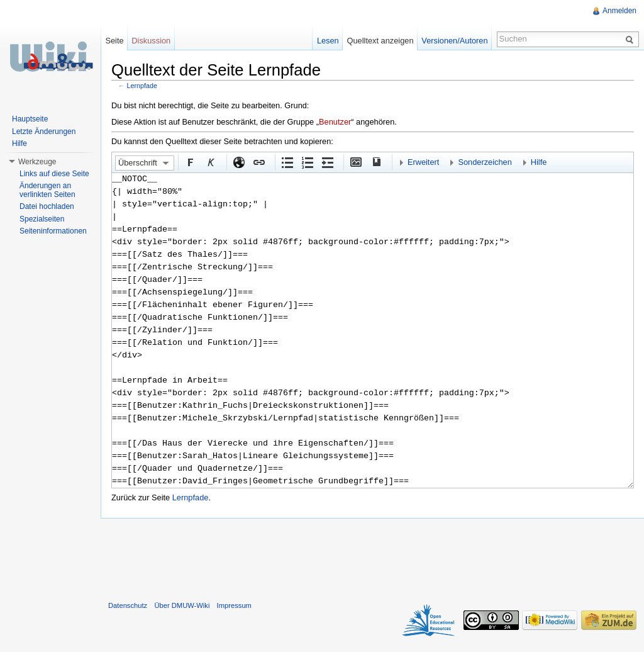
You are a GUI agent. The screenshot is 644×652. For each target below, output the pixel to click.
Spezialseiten (42, 219)
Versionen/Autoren (454, 41)
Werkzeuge (37, 162)
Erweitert (424, 162)
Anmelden (619, 11)
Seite (114, 41)
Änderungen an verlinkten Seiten (47, 190)
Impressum (234, 605)
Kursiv (210, 162)
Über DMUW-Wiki (182, 605)
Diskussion (151, 41)
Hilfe (539, 162)
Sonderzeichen (485, 162)
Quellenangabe (375, 162)
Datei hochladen (47, 206)
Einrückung (327, 162)
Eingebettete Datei (355, 162)
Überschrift (138, 163)
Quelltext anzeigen (380, 41)
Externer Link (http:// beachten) (238, 162)
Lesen (328, 41)
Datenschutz (128, 605)
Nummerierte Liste (307, 162)
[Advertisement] (372, 557)
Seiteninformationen (53, 231)
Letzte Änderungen (44, 132)
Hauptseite (30, 119)
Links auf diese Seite (54, 174)
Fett (190, 162)
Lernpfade (142, 86)
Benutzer (335, 122)
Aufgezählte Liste (287, 162)
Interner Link (258, 162)
